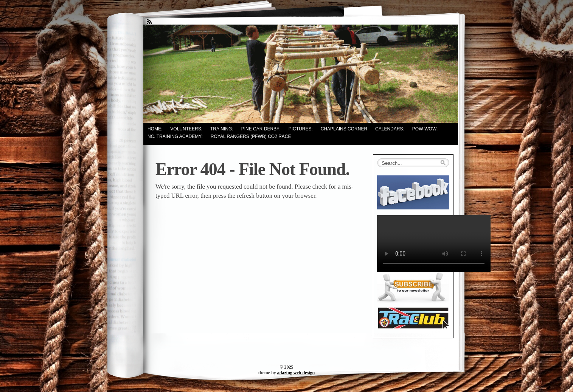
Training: (222, 129)
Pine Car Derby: (261, 129)
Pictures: (301, 129)
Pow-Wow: (425, 129)
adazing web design (296, 373)
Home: (155, 129)
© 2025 (287, 367)
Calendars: (390, 129)
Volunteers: (186, 129)
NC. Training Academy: (175, 136)
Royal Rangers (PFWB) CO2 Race (251, 136)
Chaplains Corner (344, 129)
